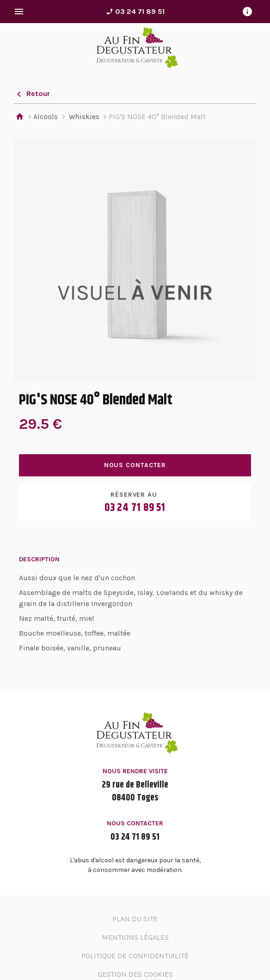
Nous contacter (135, 465)
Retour (32, 93)
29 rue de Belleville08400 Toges (135, 792)
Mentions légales (135, 937)
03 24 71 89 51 (135, 11)
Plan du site (135, 919)
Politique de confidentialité (135, 956)
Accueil (20, 117)
